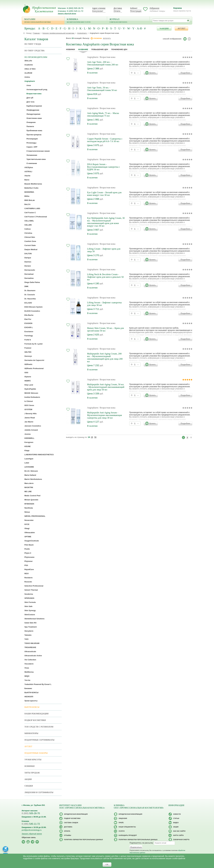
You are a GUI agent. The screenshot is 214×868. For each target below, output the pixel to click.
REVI (26, 574)
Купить (152, 73)
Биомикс (28, 688)
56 (95, 437)
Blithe (27, 196)
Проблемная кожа (34, 131)
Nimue (27, 512)
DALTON (28, 254)
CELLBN (28, 225)
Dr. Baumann (30, 290)
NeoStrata (29, 508)
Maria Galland (30, 475)
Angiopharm (93, 57)
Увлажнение (32, 155)
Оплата (117, 11)
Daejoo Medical (31, 249)
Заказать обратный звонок (67, 14)
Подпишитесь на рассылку (141, 843)
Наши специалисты (127, 827)
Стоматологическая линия (38, 151)
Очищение (31, 122)
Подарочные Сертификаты (39, 740)
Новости (177, 814)
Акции (28, 779)
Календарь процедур (128, 835)
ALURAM (28, 73)
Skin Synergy (30, 610)
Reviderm (28, 578)
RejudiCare (29, 569)
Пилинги (30, 126)
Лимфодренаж (33, 110)
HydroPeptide (30, 389)
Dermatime (29, 278)
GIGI (26, 373)
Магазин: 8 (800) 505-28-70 (71, 8)
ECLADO (28, 303)
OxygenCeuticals (32, 541)
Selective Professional (34, 586)
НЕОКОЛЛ (29, 697)
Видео (176, 823)
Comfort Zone (30, 241)
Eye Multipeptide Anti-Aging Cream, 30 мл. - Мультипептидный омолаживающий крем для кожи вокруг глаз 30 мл (106, 222)
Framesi (28, 348)
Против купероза (34, 135)
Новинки (70, 49)
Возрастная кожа (34, 94)
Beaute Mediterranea (33, 184)
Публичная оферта (181, 840)
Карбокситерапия (34, 106)
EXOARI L (29, 327)
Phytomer (29, 561)
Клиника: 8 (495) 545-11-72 (71, 11)
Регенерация (32, 139)
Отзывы (68, 835)
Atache (27, 176)
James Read (30, 418)
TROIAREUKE (30, 647)
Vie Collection (30, 660)
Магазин (43, 21)
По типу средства (34, 51)
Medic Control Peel (32, 496)
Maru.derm (29, 483)
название (83, 49)
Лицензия (123, 818)
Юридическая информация (76, 814)
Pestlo (27, 549)
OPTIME (28, 537)
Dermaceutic (30, 270)
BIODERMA (29, 192)
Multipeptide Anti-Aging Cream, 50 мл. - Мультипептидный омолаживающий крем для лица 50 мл (106, 387)
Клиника (86, 21)
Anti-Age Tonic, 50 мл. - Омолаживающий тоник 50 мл (102, 89)
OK (107, 864)
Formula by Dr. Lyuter (34, 344)
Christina (28, 233)
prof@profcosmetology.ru (32, 830)
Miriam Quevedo (31, 500)
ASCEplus (29, 167)
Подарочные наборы (36, 753)
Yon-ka (27, 680)
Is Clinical (29, 401)
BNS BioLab (30, 200)
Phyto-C (28, 553)
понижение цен (119, 49)
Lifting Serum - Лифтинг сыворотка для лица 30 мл (104, 304)
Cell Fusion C (30, 213)
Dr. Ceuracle (30, 295)
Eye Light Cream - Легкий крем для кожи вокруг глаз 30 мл (104, 194)
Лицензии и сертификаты (39, 792)
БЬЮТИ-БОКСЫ (31, 692)
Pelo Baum (29, 545)
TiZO (26, 639)
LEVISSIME (29, 467)
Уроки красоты (31, 701)
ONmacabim (30, 533)
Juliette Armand (31, 430)
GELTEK (28, 352)
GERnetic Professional (34, 368)
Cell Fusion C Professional (36, 217)
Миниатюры (31, 733)
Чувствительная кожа (36, 159)
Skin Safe (28, 606)
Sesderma (29, 594)
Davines (28, 262)
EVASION (28, 323)
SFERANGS (29, 598)
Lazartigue (29, 459)
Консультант (98, 11)
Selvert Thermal (31, 590)
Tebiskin (28, 635)
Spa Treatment (31, 627)
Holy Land (29, 385)
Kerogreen (29, 442)
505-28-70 (31, 813)
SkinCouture (30, 615)
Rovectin (28, 582)
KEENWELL (29, 438)
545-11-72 (31, 824)
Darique (28, 258)
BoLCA (27, 204)
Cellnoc (28, 229)
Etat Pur (28, 319)
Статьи (176, 818)
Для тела (30, 102)
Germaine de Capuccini (34, 360)
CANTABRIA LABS (32, 208)
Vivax (27, 668)
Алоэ (29, 85)
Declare (28, 266)
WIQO (27, 676)
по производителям (36, 57)
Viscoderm (29, 664)
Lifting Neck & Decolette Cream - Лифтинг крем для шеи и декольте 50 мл (105, 277)
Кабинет (134, 8)
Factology (29, 336)
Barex (27, 180)
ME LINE (28, 491)
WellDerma (29, 672)
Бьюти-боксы (32, 707)
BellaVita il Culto (31, 188)
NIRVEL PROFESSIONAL (35, 516)
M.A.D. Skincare (31, 471)
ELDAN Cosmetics (32, 311)
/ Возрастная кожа (107, 57)
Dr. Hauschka (30, 299)
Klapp (27, 450)
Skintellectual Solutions (34, 619)
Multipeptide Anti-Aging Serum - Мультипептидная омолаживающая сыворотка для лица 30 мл (104, 415)
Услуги (122, 831)
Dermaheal (29, 274)
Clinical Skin (30, 237)
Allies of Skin (30, 69)
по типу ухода (33, 44)
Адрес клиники (99, 8)
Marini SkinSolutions (33, 479)
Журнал (128, 21)
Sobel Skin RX (30, 623)
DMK (26, 286)
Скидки (29, 786)
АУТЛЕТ (181, 28)
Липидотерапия (33, 114)
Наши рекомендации (36, 714)
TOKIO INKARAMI (32, 643)
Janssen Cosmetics (33, 426)
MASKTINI (29, 487)
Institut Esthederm (32, 397)
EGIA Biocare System (33, 307)
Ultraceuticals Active (33, 656)
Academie (29, 65)
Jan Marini (29, 422)
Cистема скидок (71, 823)
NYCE (27, 524)
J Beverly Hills (31, 414)
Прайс (121, 823)
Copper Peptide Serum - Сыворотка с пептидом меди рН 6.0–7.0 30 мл (105, 140)
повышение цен (100, 49)
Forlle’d (28, 340)
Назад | (29, 33)
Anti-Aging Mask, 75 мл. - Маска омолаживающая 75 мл (103, 114)
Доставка (118, 8)
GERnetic (28, 364)
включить (107, 38)
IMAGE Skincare (31, 393)
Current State (30, 245)
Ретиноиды (31, 143)
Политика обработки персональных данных (83, 840)
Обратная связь (29, 837)
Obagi (27, 528)
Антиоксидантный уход (37, 89)
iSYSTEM (28, 409)
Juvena (28, 434)
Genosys (28, 356)
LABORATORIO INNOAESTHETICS (39, 455)
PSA (26, 565)
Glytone (28, 377)
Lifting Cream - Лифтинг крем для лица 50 (104, 250)
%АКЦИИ (164, 28)
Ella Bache (29, 315)
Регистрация (136, 11)
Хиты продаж (32, 773)
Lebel (27, 463)
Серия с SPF (32, 147)
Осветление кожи (34, 118)
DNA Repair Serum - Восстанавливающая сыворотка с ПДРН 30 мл (103, 167)
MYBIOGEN (29, 504)
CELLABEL (29, 221)
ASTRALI (28, 172)
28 (92, 437)
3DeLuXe (28, 61)
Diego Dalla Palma (32, 282)
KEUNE (28, 446)
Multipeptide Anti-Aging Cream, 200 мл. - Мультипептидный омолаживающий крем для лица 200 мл (105, 358)
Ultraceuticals (30, 651)
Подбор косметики (35, 720)
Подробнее (185, 73)
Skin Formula (30, 602)
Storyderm (29, 631)
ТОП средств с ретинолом (39, 727)
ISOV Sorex (29, 405)
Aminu (27, 77)
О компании (32, 163)
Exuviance (29, 332)
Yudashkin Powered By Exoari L (38, 684)
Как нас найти (179, 831)
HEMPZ (28, 381)
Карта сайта (178, 835)
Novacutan (29, 520)
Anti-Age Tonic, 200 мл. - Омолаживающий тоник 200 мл (103, 63)
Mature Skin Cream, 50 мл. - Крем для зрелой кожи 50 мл (105, 329)
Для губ (30, 98)
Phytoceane (29, 557)
